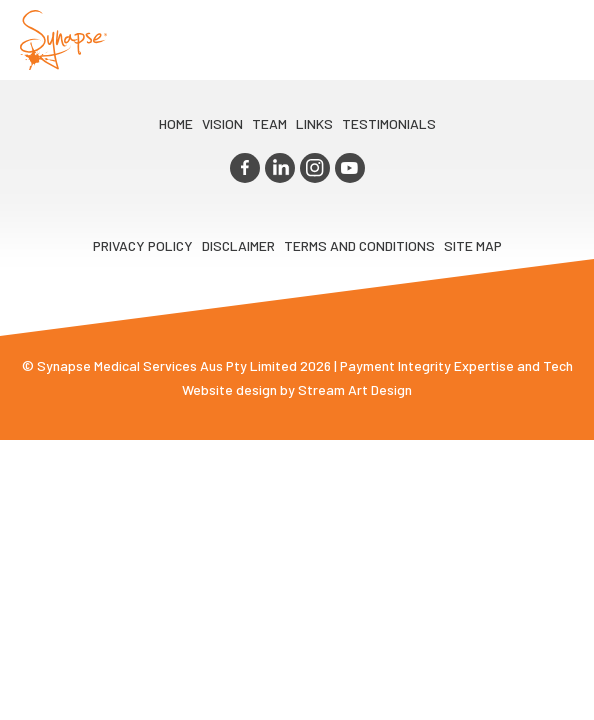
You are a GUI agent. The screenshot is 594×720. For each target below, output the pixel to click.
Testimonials (389, 123)
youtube (350, 168)
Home (176, 123)
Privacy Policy (143, 245)
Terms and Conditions (359, 245)
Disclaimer (238, 245)
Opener (555, 40)
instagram (315, 168)
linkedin (280, 168)
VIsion (222, 123)
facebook (245, 168)
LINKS (314, 123)
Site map (473, 245)
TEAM (269, 123)
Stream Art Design (355, 389)
